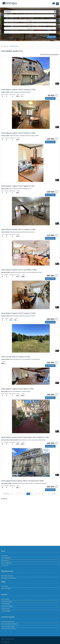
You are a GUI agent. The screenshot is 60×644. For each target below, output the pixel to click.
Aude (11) (6, 46)
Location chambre (6, 611)
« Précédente (6, 494)
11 (25, 494)
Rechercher (52, 37)
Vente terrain (5, 565)
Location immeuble (6, 604)
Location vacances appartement (9, 624)
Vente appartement (6, 558)
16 (43, 494)
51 (49, 494)
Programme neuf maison (7, 576)
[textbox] (11, 12)
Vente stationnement (6, 563)
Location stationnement (7, 606)
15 (39, 494)
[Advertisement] (14, 512)
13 (32, 494)
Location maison (5, 599)
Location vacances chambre (8, 626)
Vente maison (4, 556)
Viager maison (5, 586)
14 (35, 494)
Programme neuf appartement (9, 578)
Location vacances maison (8, 622)
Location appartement (7, 602)
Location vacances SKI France (9, 629)
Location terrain (5, 609)
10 (21, 494)
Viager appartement (6, 589)
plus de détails (50, 98)
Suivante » (54, 494)
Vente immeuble (5, 561)
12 (28, 494)
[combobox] (30, 12)
